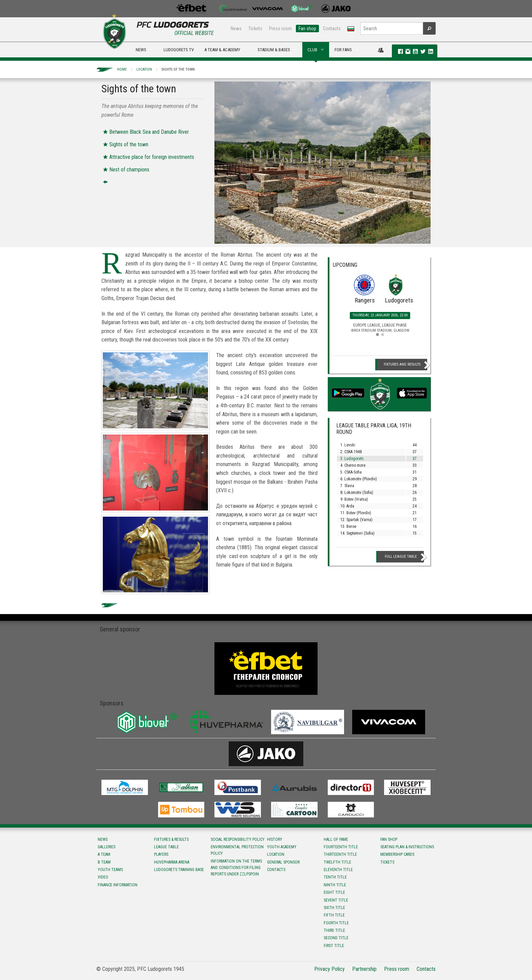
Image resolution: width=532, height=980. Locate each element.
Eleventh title (338, 870)
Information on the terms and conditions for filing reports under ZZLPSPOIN (236, 868)
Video (103, 877)
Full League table (401, 557)
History (275, 839)
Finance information (118, 885)
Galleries (107, 847)
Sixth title (334, 908)
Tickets (255, 29)
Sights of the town (178, 69)
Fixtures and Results (402, 364)
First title (334, 946)
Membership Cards (397, 854)
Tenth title (335, 877)
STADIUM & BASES (274, 50)
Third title (334, 930)
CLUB (312, 50)
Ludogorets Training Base (179, 870)
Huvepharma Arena (172, 862)
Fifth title (334, 915)
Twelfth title (337, 862)
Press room (280, 29)
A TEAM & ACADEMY (222, 50)
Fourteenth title (341, 847)
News (236, 29)
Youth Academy (282, 847)
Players (161, 854)
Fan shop (307, 29)
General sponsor (283, 862)
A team (104, 854)
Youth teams (110, 870)
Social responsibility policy (238, 839)
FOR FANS (343, 50)
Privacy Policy (329, 969)
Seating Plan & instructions (407, 847)
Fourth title (336, 923)
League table (166, 847)
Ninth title (335, 885)
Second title (336, 938)
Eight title (334, 892)
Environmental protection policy (237, 850)
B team (104, 862)
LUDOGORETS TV (179, 50)
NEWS (141, 50)
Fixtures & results (171, 839)
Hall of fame (336, 839)
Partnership (364, 969)
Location (144, 69)
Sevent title (336, 900)
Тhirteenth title (340, 854)
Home (122, 69)
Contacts (332, 29)
